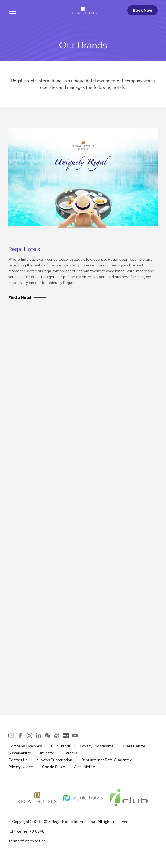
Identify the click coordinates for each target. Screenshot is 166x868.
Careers (70, 753)
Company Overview (25, 746)
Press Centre (134, 746)
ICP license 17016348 (26, 831)
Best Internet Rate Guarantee (107, 760)
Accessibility (85, 767)
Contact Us (18, 760)
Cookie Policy (54, 767)
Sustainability (20, 753)
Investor (47, 753)
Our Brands (61, 746)
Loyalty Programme (97, 746)
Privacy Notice (21, 767)
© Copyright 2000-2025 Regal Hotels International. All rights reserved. (69, 822)
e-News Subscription (54, 760)
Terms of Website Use (27, 841)
